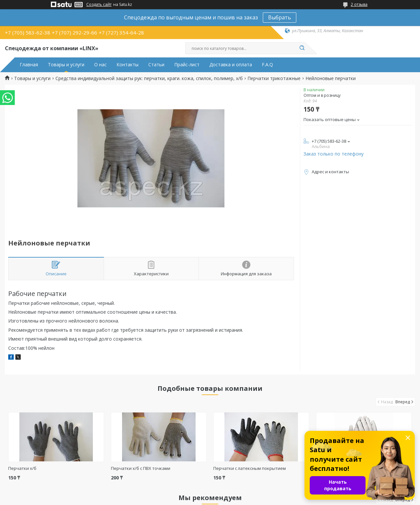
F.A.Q (267, 65)
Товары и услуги (66, 65)
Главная (29, 65)
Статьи (156, 65)
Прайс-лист (187, 65)
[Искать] (302, 48)
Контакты (127, 65)
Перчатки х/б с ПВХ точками (141, 468)
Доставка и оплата (231, 65)
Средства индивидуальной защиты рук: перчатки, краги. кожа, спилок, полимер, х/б (149, 78)
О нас (100, 65)
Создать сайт (99, 5)
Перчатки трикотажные (274, 78)
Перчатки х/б (22, 468)
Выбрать (280, 17)
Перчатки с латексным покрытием (250, 468)
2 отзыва (359, 4)
